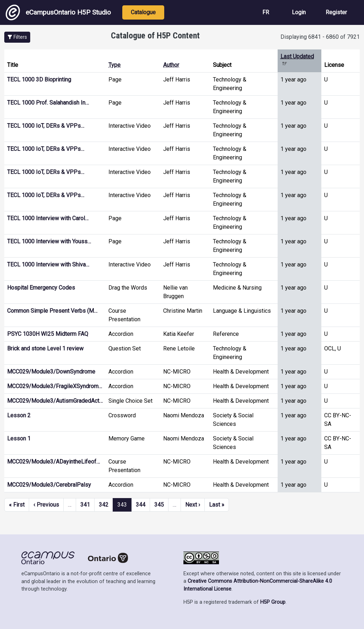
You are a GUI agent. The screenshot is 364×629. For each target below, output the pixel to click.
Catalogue (143, 12)
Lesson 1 (19, 438)
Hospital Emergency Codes (41, 288)
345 (159, 505)
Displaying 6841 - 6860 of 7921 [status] (320, 37)
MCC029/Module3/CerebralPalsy (49, 485)
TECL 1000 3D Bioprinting (39, 80)
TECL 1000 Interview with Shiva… (48, 265)
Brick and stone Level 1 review (45, 348)
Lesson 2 (19, 415)
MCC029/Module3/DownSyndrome (51, 372)
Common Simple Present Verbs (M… (52, 311)
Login (299, 12)
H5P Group (273, 602)
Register (336, 12)
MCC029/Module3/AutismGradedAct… (55, 401)
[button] (17, 37)
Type (114, 65)
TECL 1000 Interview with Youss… (49, 241)
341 (85, 505)
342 (104, 505)
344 (141, 505)
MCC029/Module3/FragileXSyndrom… (55, 386)
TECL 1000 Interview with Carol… (48, 218)
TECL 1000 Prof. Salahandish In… (48, 103)
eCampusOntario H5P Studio (58, 12)
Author (171, 65)
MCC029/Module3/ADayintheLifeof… (53, 462)
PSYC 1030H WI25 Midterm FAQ (48, 334)
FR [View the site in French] (266, 12)
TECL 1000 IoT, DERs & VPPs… (46, 126)
